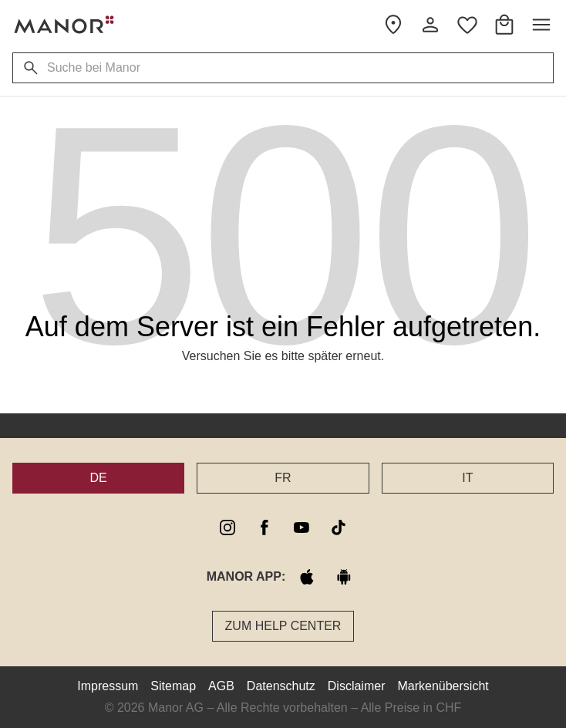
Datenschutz (281, 686)
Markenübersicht (443, 686)
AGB (221, 686)
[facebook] (264, 527)
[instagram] (227, 527)
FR (283, 478)
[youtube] (302, 527)
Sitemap (173, 686)
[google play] (344, 577)
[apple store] (307, 577)
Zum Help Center (283, 626)
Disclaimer (357, 686)
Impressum (108, 686)
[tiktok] (339, 527)
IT (467, 478)
